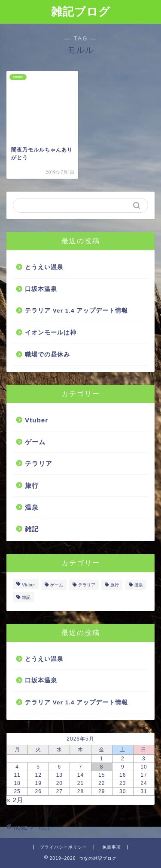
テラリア (39, 463)
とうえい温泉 (44, 267)
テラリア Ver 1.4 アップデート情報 (76, 311)
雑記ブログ (81, 11)
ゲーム (35, 442)
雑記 (32, 529)
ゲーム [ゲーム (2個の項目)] (57, 585)
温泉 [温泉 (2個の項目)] (139, 585)
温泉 (32, 507)
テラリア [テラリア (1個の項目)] (87, 585)
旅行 (32, 485)
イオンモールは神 (51, 333)
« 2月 (15, 800)
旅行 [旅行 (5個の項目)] (115, 585)
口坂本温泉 (41, 289)
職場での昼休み (47, 355)
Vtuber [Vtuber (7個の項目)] (29, 585)
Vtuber (36, 420)
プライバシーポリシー (64, 847)
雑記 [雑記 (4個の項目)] (26, 597)
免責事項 (112, 847)
